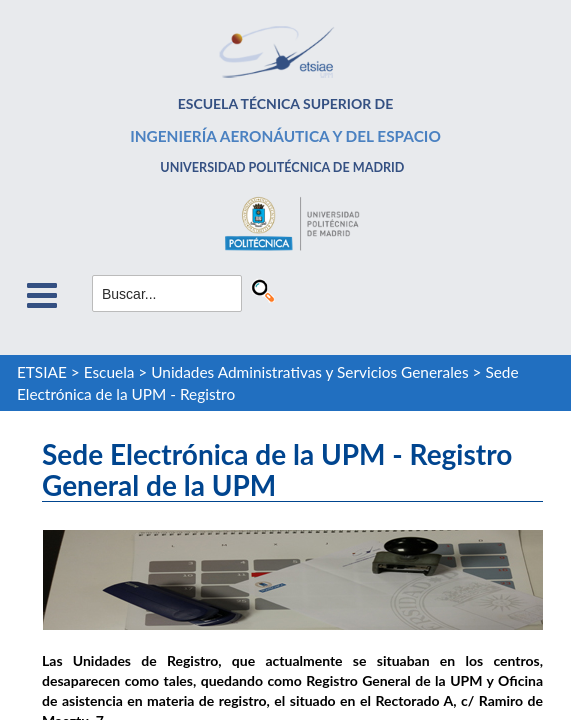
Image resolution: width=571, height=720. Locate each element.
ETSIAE (42, 372)
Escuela (109, 372)
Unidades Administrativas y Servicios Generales (309, 372)
